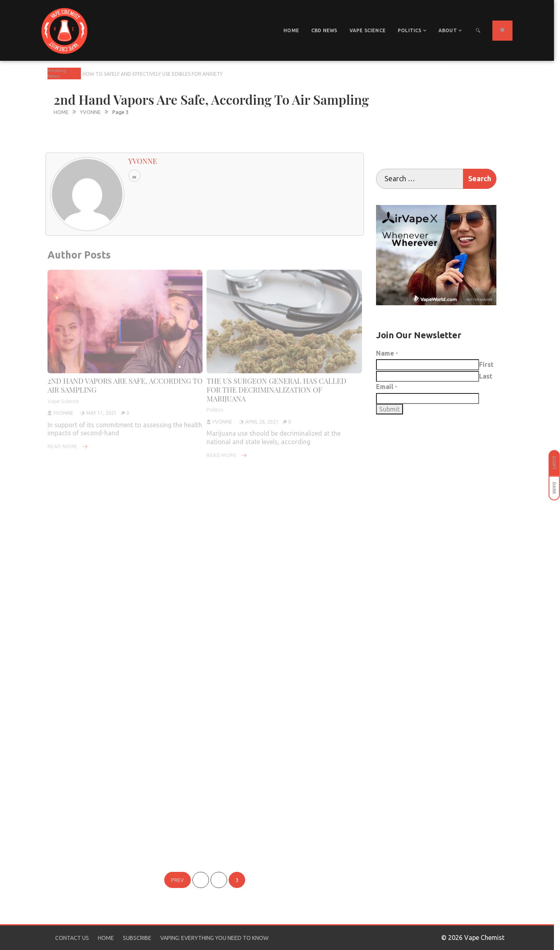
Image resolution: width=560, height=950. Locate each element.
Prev (178, 880)
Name (387, 353)
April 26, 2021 (262, 415)
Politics (410, 30)
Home (291, 30)
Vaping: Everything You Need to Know (214, 938)
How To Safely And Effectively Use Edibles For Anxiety (153, 74)
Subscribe (137, 938)
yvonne (63, 406)
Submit (390, 409)
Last (486, 376)
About (448, 30)
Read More (68, 440)
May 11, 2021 (101, 406)
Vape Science (368, 30)
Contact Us (72, 938)
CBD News (324, 30)
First (486, 364)
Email (387, 387)
